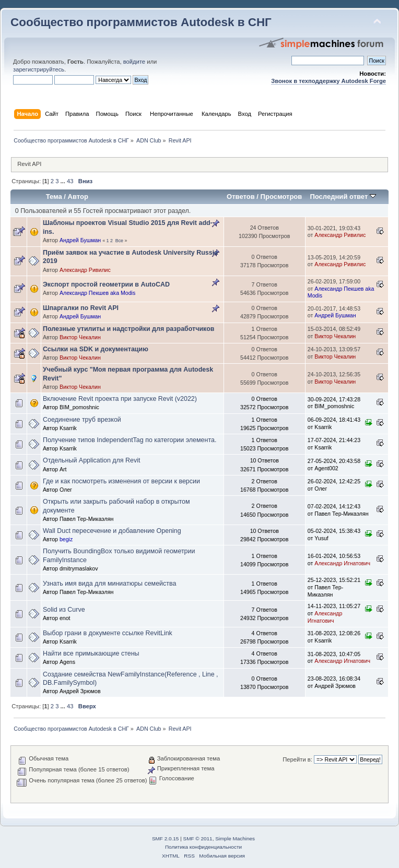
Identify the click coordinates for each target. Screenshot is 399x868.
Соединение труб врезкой (82, 420)
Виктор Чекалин (80, 337)
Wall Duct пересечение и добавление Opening (112, 531)
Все (119, 241)
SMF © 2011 (198, 839)
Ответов (241, 197)
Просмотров (281, 197)
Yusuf (321, 538)
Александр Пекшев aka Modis (97, 293)
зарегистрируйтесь (39, 69)
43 (70, 181)
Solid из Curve (64, 610)
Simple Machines (235, 839)
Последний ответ (343, 197)
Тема (54, 197)
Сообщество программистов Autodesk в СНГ (141, 22)
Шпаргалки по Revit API (81, 308)
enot (65, 618)
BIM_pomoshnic (79, 407)
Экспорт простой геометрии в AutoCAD (106, 284)
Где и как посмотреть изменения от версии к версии (121, 481)
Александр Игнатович (342, 563)
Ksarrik (68, 428)
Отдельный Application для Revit (91, 460)
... (64, 181)
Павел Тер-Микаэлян (86, 519)
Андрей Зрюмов (80, 691)
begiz (66, 539)
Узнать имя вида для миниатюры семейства (109, 584)
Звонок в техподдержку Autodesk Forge (328, 81)
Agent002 (326, 468)
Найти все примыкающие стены (91, 653)
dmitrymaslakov (79, 568)
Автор (78, 197)
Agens (67, 662)
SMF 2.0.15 (166, 839)
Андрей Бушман (80, 240)
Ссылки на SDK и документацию (96, 349)
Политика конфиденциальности (203, 847)
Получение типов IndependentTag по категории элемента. (130, 440)
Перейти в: (297, 759)
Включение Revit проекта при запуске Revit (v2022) (120, 399)
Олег (66, 490)
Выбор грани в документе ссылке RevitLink (108, 633)
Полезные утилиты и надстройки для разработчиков (128, 329)
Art (63, 469)
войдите (134, 62)
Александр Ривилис (340, 235)
